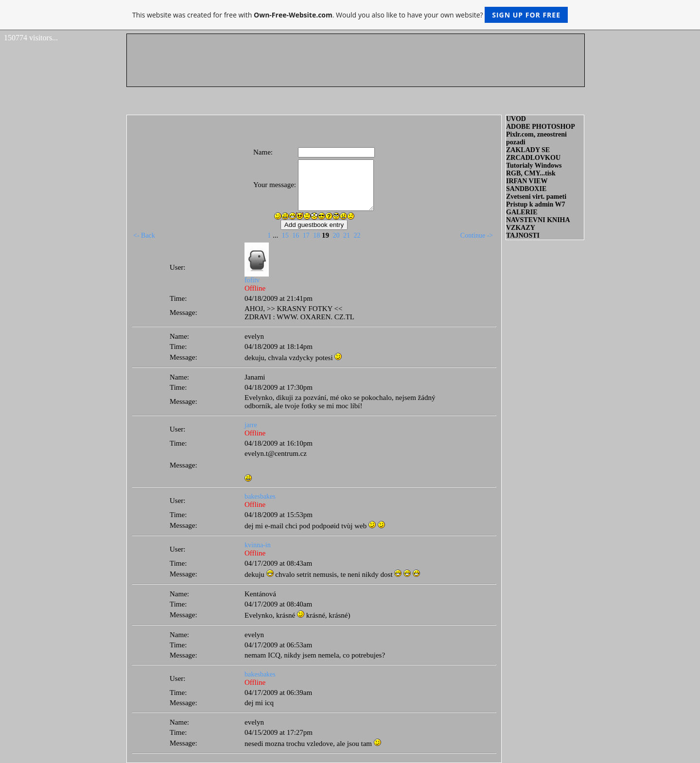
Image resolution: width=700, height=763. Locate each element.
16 (296, 235)
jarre (251, 425)
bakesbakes (260, 496)
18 (316, 235)
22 (357, 235)
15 (285, 235)
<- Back (144, 235)
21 (347, 235)
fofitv (252, 280)
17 (306, 235)
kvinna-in (258, 545)
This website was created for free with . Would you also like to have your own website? (350, 15)
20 (336, 235)
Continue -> (477, 235)
